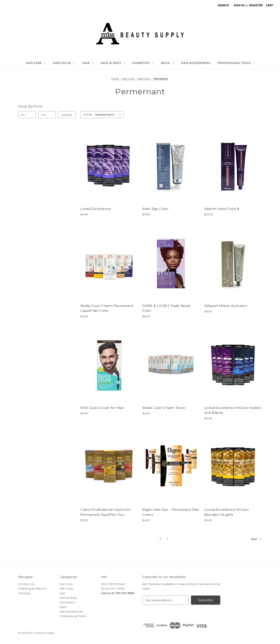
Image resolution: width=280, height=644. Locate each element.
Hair (88, 63)
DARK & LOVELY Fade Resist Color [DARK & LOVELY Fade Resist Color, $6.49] (166, 308)
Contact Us (26, 584)
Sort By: (88, 115)
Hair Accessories (196, 63)
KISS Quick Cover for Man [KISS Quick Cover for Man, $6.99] (102, 408)
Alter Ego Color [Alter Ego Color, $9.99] (155, 209)
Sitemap (24, 593)
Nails (167, 63)
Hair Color (64, 63)
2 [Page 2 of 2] (168, 539)
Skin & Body (113, 63)
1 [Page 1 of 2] (161, 539)
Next (256, 539)
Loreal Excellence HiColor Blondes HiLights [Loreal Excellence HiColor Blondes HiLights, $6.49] (227, 512)
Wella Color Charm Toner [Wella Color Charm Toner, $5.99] (164, 408)
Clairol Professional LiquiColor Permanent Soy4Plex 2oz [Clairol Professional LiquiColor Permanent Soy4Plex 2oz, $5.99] (106, 512)
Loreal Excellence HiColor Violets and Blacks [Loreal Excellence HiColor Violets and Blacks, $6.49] (233, 410)
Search (223, 5)
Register (256, 5)
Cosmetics (143, 63)
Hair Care (36, 63)
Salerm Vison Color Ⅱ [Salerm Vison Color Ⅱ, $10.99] (222, 209)
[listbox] (109, 115)
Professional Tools (236, 63)
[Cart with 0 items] (269, 5)
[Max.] (47, 115)
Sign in (239, 5)
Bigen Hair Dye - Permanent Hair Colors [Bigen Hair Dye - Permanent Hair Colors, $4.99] (171, 512)
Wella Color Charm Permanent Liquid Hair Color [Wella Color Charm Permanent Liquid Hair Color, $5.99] (107, 308)
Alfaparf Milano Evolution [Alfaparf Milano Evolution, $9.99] (226, 306)
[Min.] (27, 115)
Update (67, 115)
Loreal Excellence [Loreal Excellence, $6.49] (96, 209)
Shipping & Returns (33, 589)
